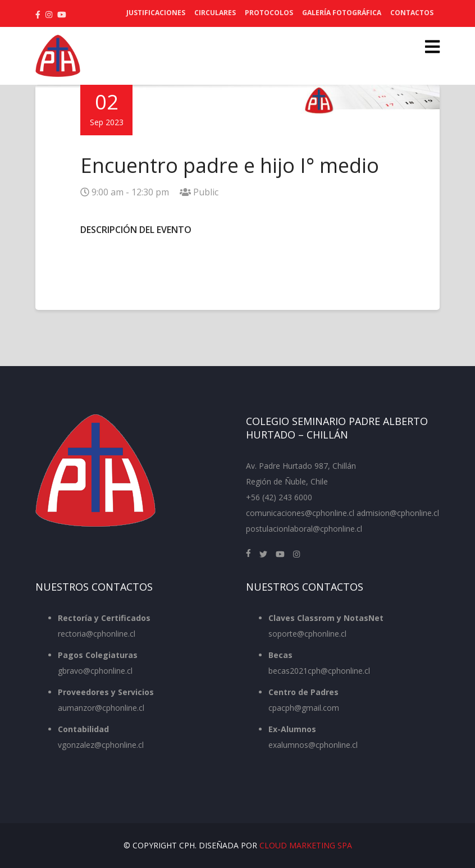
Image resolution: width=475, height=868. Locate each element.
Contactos (412, 13)
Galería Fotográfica (342, 13)
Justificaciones (156, 13)
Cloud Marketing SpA (306, 845)
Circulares (215, 13)
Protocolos (269, 13)
